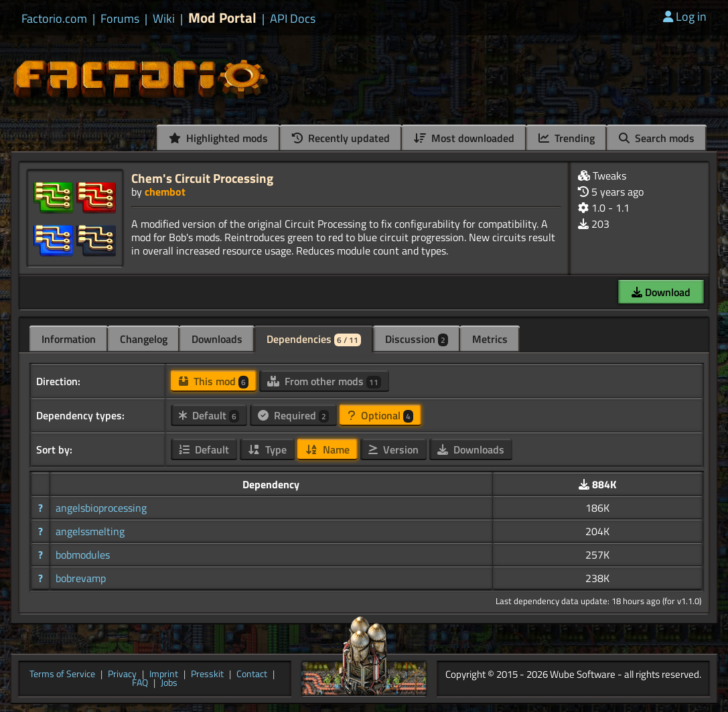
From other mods (324, 381)
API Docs (293, 19)
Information (69, 339)
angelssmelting (90, 531)
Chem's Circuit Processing (202, 178)
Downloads (217, 339)
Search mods (657, 138)
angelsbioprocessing (101, 508)
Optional (380, 415)
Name (327, 449)
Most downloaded (464, 138)
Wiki (164, 19)
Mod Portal (222, 18)
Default (209, 415)
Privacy (122, 674)
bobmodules (83, 555)
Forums (120, 19)
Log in (685, 16)
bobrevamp (81, 578)
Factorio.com (54, 19)
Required (293, 415)
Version (393, 449)
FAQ (140, 683)
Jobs (169, 683)
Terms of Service (62, 674)
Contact (252, 674)
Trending (567, 138)
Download (661, 292)
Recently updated (341, 138)
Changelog (144, 339)
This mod (214, 381)
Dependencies (314, 339)
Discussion (417, 339)
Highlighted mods (218, 138)
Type (267, 449)
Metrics (490, 339)
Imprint (164, 674)
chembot (165, 192)
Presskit (207, 674)
